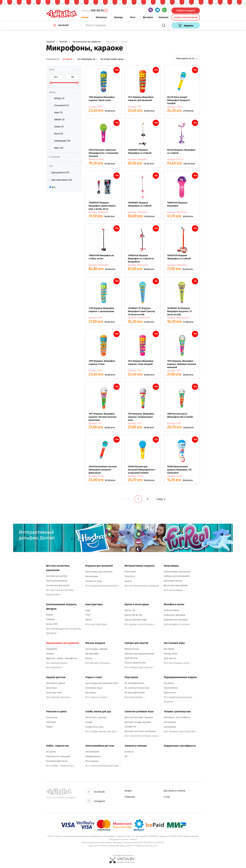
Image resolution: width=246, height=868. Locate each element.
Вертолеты (170, 693)
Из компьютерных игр (137, 688)
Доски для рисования (176, 585)
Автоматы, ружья (56, 683)
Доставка (148, 17)
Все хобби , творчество (61, 766)
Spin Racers (170, 658)
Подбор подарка (186, 11)
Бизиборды (92, 576)
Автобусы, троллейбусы (177, 717)
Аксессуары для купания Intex (102, 683)
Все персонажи (135, 697)
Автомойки (170, 727)
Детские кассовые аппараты (140, 731)
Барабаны (52, 649)
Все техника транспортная (180, 731)
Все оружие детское (59, 697)
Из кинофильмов (134, 683)
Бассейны (91, 693)
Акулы (128, 581)
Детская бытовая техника (139, 717)
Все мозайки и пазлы (177, 624)
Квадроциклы (93, 756)
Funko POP (52, 624)
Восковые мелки (173, 581)
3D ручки (51, 752)
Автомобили (171, 688)
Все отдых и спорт (97, 697)
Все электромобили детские (103, 766)
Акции (85, 17)
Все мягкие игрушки (99, 663)
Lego (88, 610)
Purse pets (130, 572)
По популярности (88, 59)
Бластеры (51, 688)
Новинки (163, 17)
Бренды (118, 17)
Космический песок (57, 761)
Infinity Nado (171, 654)
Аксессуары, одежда (96, 649)
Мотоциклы (92, 761)
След (161, 499)
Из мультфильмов (135, 693)
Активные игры (94, 688)
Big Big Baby (92, 654)
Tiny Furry (130, 576)
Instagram (95, 801)
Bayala (50, 615)
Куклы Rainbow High (136, 620)
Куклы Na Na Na (133, 615)
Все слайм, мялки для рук (102, 731)
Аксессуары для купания (99, 572)
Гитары (50, 654)
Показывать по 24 (187, 59)
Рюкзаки (51, 722)
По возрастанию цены (113, 59)
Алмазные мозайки (175, 615)
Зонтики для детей (56, 576)
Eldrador (51, 619)
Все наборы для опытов (140, 667)
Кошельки (52, 717)
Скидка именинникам (186, 17)
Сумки (49, 727)
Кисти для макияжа (57, 581)
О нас (167, 797)
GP (126, 756)
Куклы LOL (130, 610)
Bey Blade (169, 649)
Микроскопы (132, 649)
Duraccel (129, 752)
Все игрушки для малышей (102, 586)
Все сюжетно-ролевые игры (142, 736)
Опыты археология (135, 663)
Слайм (89, 722)
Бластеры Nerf (54, 693)
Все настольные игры (178, 663)
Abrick (89, 620)
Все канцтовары (174, 590)
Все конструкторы (97, 624)
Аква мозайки (171, 610)
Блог (133, 17)
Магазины (101, 17)
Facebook (95, 792)
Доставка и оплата (175, 791)
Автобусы (169, 683)
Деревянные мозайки (176, 620)
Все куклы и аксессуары (140, 624)
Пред (125, 499)
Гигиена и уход (94, 581)
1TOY (88, 615)
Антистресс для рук (96, 717)
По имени (69, 59)
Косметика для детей (58, 585)
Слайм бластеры (94, 727)
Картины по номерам (58, 756)
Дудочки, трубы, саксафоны (61, 658)
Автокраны (170, 722)
